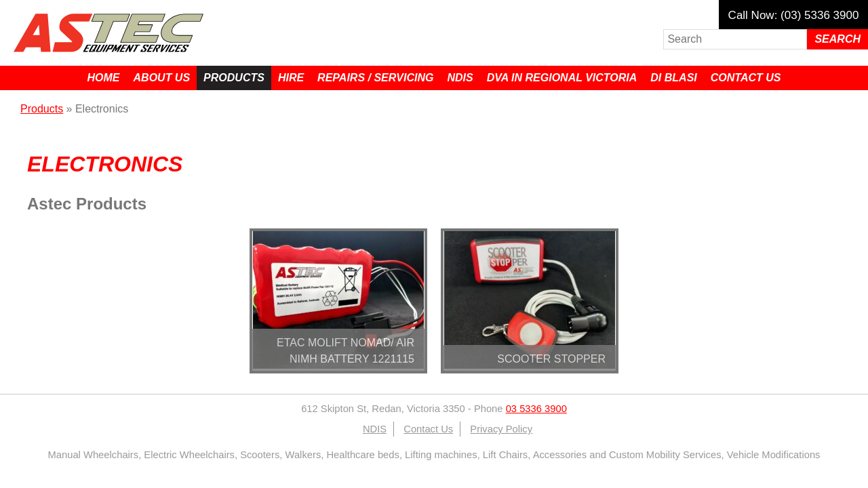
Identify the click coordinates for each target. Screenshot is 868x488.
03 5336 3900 (536, 409)
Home (104, 78)
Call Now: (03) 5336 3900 (794, 15)
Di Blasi (673, 78)
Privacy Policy (501, 429)
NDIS (460, 78)
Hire (291, 78)
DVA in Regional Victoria (562, 78)
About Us (162, 78)
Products (234, 78)
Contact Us (746, 78)
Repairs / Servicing (375, 78)
